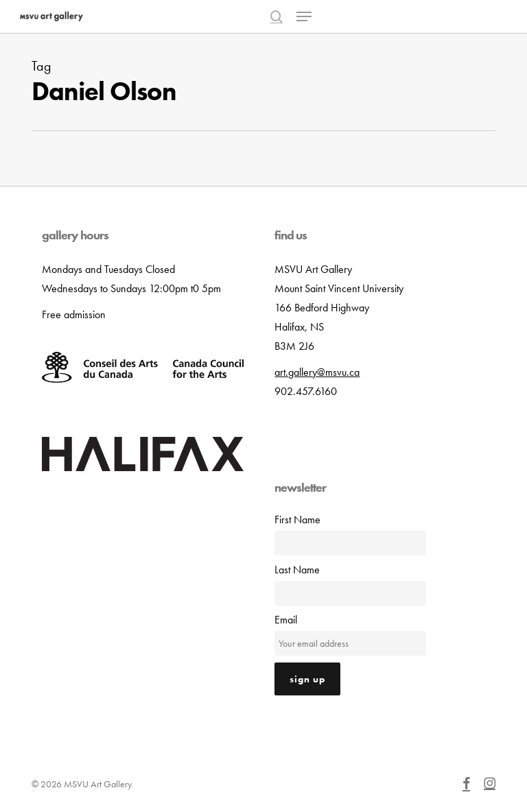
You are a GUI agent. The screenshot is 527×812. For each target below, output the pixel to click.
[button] (304, 16)
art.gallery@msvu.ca (317, 372)
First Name (297, 520)
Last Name (297, 570)
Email (286, 620)
